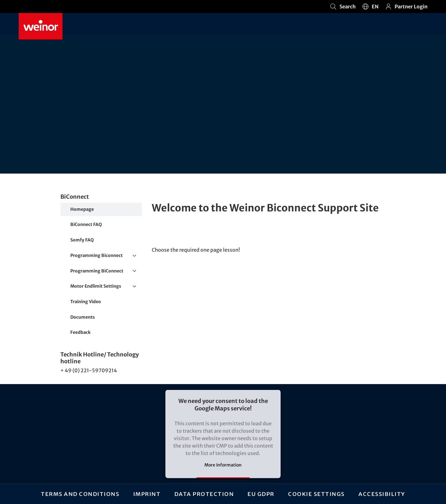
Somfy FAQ (82, 240)
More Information (223, 465)
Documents (83, 317)
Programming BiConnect (106, 271)
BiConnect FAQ (86, 224)
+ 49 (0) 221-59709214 (89, 370)
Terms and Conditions (80, 494)
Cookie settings (317, 494)
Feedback (80, 332)
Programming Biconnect (106, 256)
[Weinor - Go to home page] (41, 26)
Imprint (147, 494)
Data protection (204, 494)
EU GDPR (261, 494)
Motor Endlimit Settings (106, 286)
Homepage (82, 209)
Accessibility (382, 494)
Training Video (86, 302)
